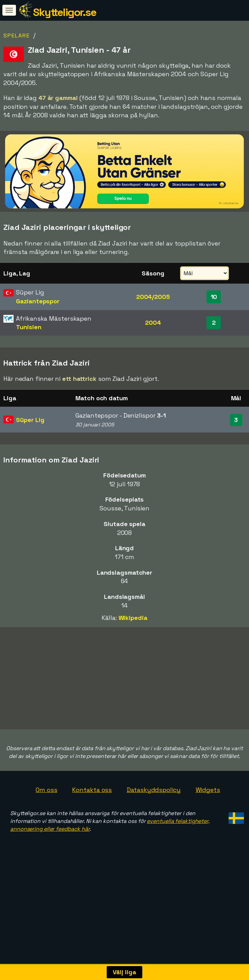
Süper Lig (30, 420)
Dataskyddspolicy (154, 815)
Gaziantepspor (38, 301)
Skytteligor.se (65, 12)
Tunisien (29, 327)
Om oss (46, 815)
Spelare (17, 36)
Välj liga (124, 972)
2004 (153, 323)
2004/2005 (153, 297)
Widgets (208, 815)
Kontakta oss (92, 815)
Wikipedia (133, 618)
